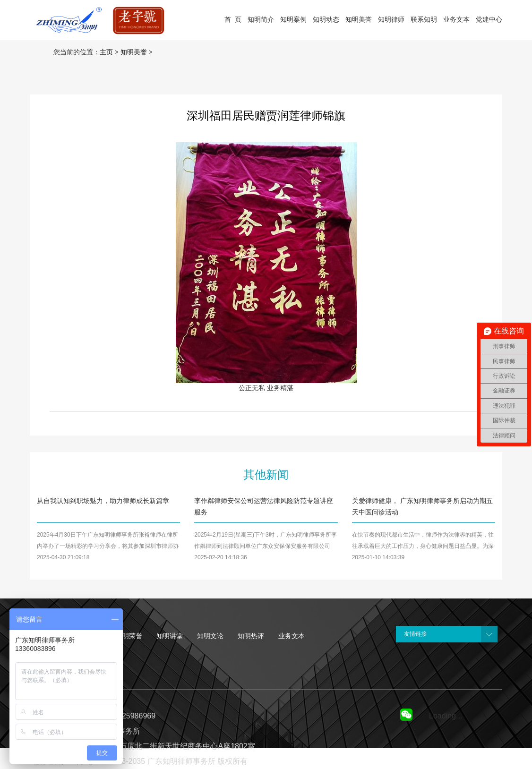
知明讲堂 (170, 636)
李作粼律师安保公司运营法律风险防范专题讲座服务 (264, 506)
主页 (106, 52)
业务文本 (292, 636)
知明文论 (210, 636)
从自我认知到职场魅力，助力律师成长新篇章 (103, 501)
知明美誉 (134, 52)
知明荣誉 (129, 636)
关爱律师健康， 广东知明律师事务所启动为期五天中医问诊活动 (422, 506)
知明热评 (251, 636)
